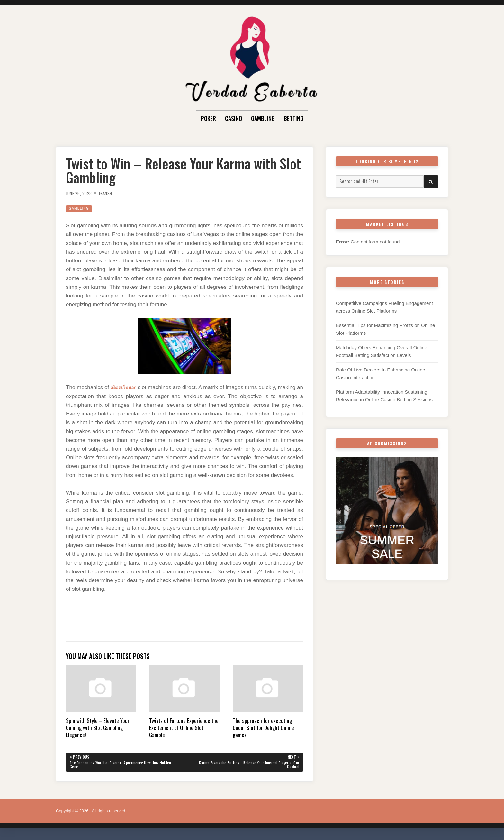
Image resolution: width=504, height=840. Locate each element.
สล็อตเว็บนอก (127, 387)
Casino (234, 118)
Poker (208, 118)
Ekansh (112, 193)
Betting (294, 118)
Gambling (263, 118)
